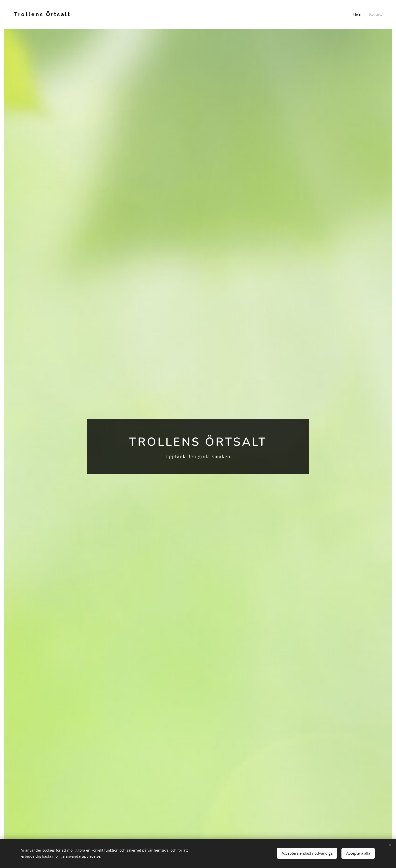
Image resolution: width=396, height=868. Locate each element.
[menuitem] (359, 14)
